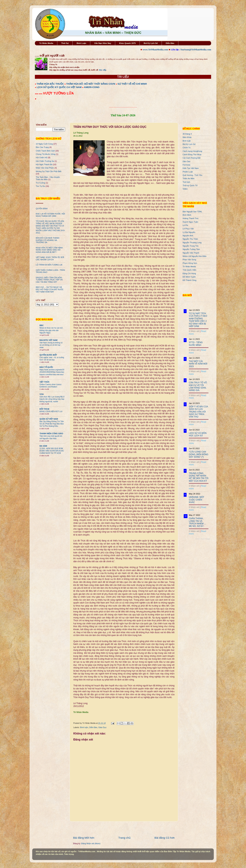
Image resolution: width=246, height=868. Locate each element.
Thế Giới (186, 182)
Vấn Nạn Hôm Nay (103, 43)
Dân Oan (186, 161)
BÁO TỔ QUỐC (46, 367)
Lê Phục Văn (188, 229)
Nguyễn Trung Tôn (191, 246)
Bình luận (84, 727)
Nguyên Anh (188, 236)
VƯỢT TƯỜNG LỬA (58, 93)
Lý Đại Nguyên (189, 232)
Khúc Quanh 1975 (127, 43)
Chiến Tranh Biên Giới (45, 151)
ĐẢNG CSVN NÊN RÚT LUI (51, 412)
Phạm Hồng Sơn (190, 263)
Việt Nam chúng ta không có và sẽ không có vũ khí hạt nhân (51, 345)
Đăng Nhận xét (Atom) (91, 843)
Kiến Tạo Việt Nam (191, 168)
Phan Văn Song (189, 260)
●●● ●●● (39, 94)
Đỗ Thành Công (189, 280)
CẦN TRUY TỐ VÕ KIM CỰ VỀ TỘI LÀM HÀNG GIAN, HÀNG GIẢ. (198, 386)
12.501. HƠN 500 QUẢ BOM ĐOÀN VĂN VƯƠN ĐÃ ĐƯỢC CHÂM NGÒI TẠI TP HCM (52, 451)
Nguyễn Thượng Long (192, 243)
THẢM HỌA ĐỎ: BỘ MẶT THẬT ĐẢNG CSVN (91, 84)
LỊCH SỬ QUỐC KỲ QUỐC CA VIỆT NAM (59, 87)
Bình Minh (187, 215)
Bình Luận (81, 43)
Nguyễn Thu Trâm (190, 239)
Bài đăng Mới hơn (84, 838)
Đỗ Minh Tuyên (189, 277)
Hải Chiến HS (42, 158)
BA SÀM (43, 446)
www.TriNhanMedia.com (155, 50)
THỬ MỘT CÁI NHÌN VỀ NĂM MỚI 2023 (198, 364)
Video (185, 189)
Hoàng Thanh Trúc (191, 218)
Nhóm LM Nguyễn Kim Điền (195, 256)
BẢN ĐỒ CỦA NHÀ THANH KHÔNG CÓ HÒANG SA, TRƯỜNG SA (48, 240)
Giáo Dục (102, 727)
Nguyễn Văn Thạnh (191, 253)
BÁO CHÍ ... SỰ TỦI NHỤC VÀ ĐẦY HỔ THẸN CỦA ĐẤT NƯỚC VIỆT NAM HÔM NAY (50, 289)
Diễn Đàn (170, 43)
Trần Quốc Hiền (189, 270)
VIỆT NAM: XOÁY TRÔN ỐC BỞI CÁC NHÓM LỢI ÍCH (50, 258)
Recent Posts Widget (203, 539)
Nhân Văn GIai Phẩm (45, 168)
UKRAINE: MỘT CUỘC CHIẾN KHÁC (197, 500)
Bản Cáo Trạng (42, 147)
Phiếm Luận (188, 172)
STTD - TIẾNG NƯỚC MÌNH (196, 344)
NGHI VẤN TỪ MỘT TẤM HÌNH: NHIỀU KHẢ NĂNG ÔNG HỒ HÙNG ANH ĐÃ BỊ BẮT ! (49, 250)
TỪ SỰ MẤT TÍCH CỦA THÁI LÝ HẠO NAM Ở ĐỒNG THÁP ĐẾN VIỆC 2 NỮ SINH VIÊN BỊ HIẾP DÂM (198, 320)
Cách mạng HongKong (192, 151)
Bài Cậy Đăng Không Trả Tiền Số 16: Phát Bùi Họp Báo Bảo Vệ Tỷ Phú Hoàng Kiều (52, 424)
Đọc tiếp (103, 70)
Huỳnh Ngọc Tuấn (190, 222)
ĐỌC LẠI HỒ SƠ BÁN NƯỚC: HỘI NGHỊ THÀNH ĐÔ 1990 (50, 215)
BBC (42, 325)
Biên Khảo (187, 137)
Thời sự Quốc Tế (190, 185)
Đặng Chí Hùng (189, 273)
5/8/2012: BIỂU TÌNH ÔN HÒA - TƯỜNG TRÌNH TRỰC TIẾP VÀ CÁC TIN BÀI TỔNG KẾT (49, 280)
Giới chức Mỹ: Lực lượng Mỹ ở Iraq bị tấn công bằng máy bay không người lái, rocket (52, 399)
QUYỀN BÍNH (42, 209)
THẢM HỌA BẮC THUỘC (50, 84)
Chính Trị (187, 148)
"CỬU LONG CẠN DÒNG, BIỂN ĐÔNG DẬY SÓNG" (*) (199, 454)
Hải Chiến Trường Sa (45, 161)
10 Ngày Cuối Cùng (44, 144)
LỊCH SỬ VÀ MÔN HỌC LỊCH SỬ (198, 434)
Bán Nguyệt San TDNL (192, 212)
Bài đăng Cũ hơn (165, 838)
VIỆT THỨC (45, 382)
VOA (42, 394)
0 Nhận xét (194, 331)
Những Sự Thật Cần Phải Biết (49, 171)
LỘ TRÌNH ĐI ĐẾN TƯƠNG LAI (49, 265)
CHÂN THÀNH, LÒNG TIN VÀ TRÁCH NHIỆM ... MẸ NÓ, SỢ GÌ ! (197, 522)
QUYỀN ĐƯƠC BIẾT (48, 355)
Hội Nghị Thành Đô (44, 164)
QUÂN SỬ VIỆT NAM (49, 419)
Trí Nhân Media (46, 43)
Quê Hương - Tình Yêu (192, 175)
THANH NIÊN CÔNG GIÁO (51, 433)
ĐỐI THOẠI (44, 409)
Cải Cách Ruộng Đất (192, 158)
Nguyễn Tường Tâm (191, 249)
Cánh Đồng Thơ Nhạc (192, 155)
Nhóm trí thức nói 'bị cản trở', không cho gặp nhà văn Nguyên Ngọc (51, 330)
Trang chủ (124, 838)
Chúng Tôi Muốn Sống (46, 154)
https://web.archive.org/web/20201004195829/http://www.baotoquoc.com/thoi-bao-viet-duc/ (52, 372)
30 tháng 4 (187, 134)
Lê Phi (185, 225)
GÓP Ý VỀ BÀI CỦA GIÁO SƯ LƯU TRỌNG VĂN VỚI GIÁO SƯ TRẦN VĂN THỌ (198, 412)
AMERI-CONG (92, 87)
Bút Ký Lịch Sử (151, 43)
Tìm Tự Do (40, 186)
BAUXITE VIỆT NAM (49, 340)
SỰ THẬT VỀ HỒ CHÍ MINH (132, 84)
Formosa (186, 165)
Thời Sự (65, 43)
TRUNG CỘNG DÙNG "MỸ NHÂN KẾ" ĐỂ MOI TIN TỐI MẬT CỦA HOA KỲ (199, 477)
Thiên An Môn (189, 179)
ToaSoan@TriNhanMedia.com (196, 50)
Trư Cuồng (40, 183)
